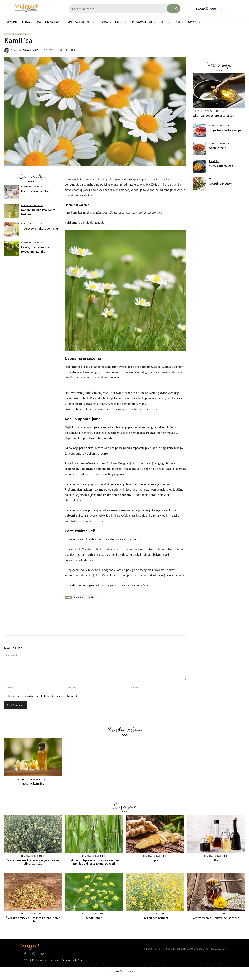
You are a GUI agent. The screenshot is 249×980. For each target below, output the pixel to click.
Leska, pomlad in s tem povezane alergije (37, 249)
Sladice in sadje (219, 125)
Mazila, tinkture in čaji (33, 779)
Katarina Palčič (30, 50)
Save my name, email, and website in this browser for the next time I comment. (43, 696)
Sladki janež (94, 918)
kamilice (79, 597)
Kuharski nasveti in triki (209, 111)
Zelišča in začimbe (17, 34)
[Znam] (26, 8)
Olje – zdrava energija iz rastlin (214, 116)
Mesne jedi (216, 179)
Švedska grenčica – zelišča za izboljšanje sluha (33, 920)
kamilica (91, 597)
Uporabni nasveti (32, 186)
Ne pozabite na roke (35, 191)
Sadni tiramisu (219, 148)
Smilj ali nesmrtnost (155, 918)
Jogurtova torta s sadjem (226, 130)
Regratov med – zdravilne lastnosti (216, 918)
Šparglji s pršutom (221, 184)
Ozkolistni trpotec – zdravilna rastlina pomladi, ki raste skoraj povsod (94, 862)
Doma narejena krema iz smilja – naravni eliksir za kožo (33, 862)
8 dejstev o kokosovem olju (40, 228)
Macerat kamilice (33, 783)
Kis (216, 860)
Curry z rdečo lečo (221, 166)
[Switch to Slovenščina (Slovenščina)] (124, 971)
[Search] (174, 9)
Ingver (155, 860)
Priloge (214, 161)
